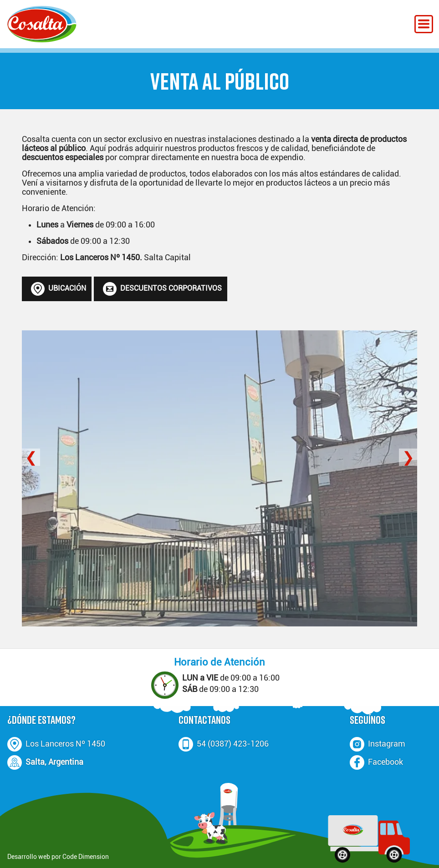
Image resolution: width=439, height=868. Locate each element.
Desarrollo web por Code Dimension (58, 857)
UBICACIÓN (59, 289)
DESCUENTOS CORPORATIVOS (162, 289)
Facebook (385, 762)
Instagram (387, 744)
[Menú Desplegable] (424, 24)
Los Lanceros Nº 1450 (65, 744)
